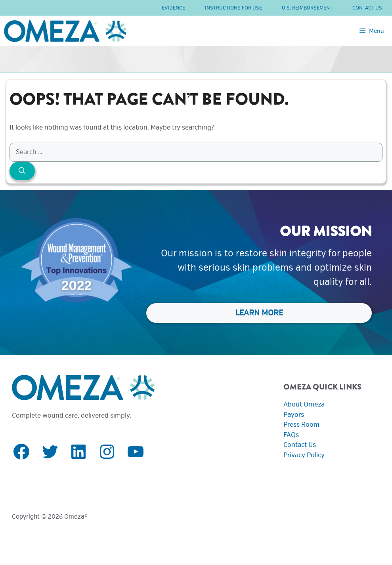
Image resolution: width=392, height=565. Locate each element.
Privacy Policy (304, 455)
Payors (294, 415)
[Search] (22, 171)
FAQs (291, 435)
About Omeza (304, 404)
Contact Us (367, 8)
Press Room (301, 425)
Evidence (173, 8)
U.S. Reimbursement (307, 8)
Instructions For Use (233, 8)
